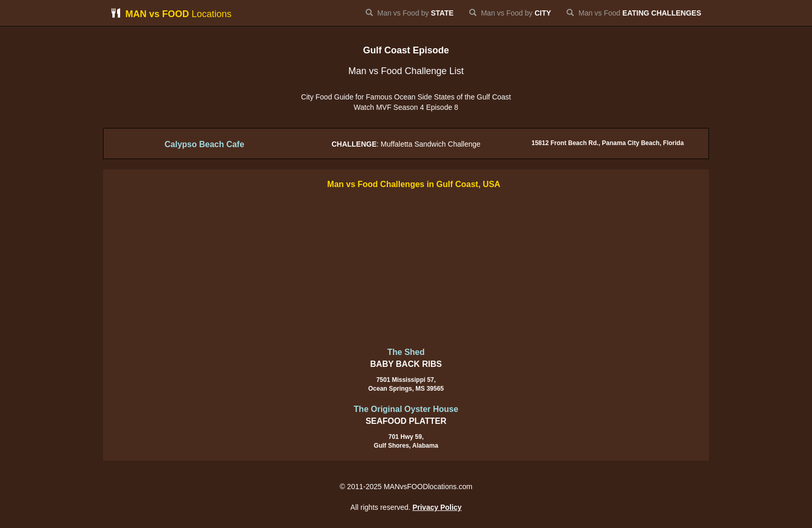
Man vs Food (634, 13)
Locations (171, 14)
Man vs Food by (410, 13)
